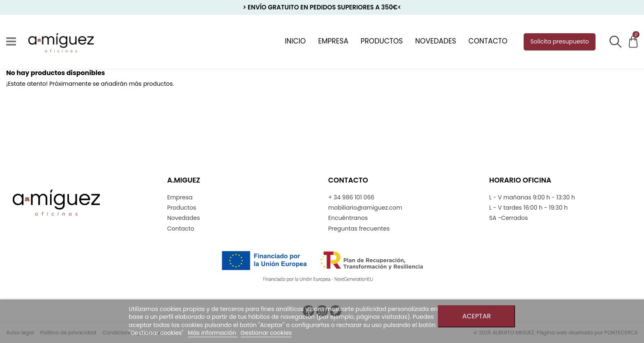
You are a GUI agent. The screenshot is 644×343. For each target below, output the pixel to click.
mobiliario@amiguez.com (365, 208)
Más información (213, 333)
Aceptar (476, 316)
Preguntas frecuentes (359, 229)
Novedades (184, 218)
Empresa (180, 198)
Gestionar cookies (266, 333)
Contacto (181, 229)
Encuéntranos (348, 218)
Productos (182, 208)
